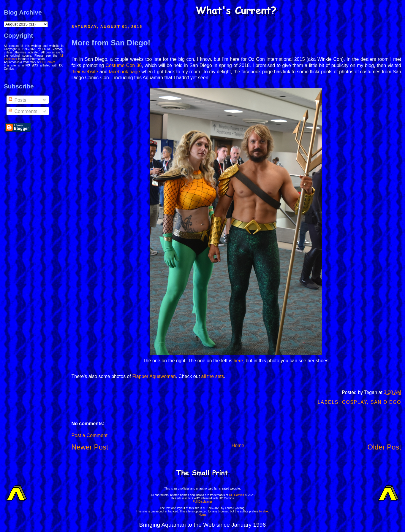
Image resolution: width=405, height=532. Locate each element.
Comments (23, 111)
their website (85, 72)
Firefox (264, 511)
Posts (17, 100)
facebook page (124, 72)
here (238, 361)
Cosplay (355, 402)
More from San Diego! (111, 43)
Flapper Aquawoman (154, 376)
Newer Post (90, 447)
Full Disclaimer (202, 502)
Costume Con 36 (124, 65)
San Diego (386, 402)
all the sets (213, 376)
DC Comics (48, 62)
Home (238, 446)
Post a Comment (89, 435)
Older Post (384, 447)
